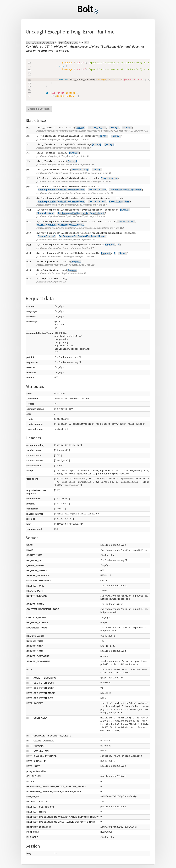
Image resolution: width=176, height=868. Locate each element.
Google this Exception (39, 109)
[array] (114, 128)
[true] (123, 253)
